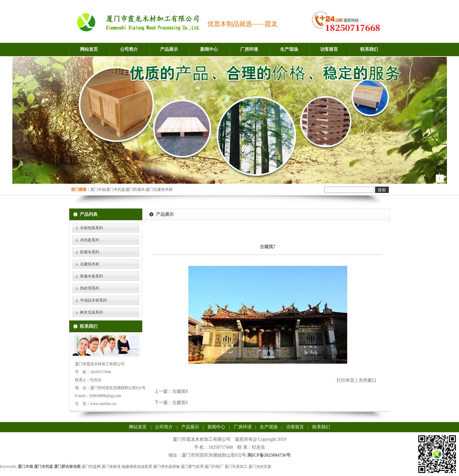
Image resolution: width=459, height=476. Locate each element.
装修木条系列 (91, 276)
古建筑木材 (90, 264)
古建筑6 (180, 403)
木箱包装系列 (91, 228)
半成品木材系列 (93, 300)
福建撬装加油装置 (137, 466)
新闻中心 (209, 49)
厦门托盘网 (91, 466)
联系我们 (369, 49)
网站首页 (89, 49)
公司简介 (129, 49)
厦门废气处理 (192, 466)
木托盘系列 (90, 240)
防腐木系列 (90, 252)
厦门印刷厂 (214, 466)
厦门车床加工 (236, 466)
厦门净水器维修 (166, 466)
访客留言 (329, 49)
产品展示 (169, 49)
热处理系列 (90, 288)
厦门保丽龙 (111, 466)
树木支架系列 (91, 312)
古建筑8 (180, 391)
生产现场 (289, 49)
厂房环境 (249, 49)
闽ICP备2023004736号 (269, 455)
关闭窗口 (368, 380)
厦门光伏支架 (260, 466)
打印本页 (346, 380)
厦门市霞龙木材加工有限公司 (202, 439)
